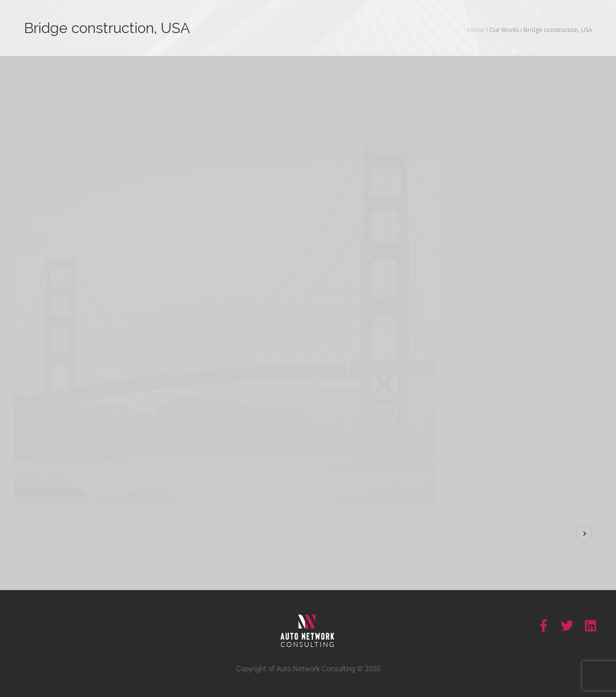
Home (476, 30)
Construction (556, 294)
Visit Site (529, 336)
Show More (492, 173)
